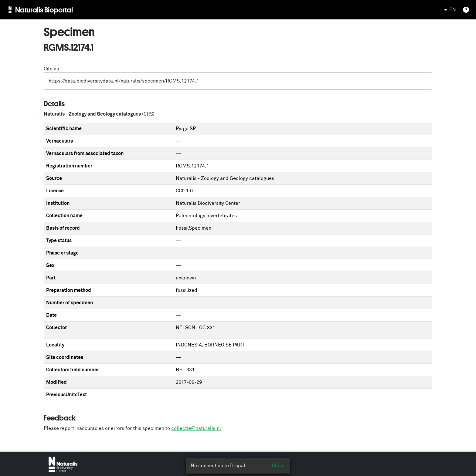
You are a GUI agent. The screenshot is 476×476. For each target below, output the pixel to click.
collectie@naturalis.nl (196, 428)
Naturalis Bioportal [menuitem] (44, 10)
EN (449, 10)
